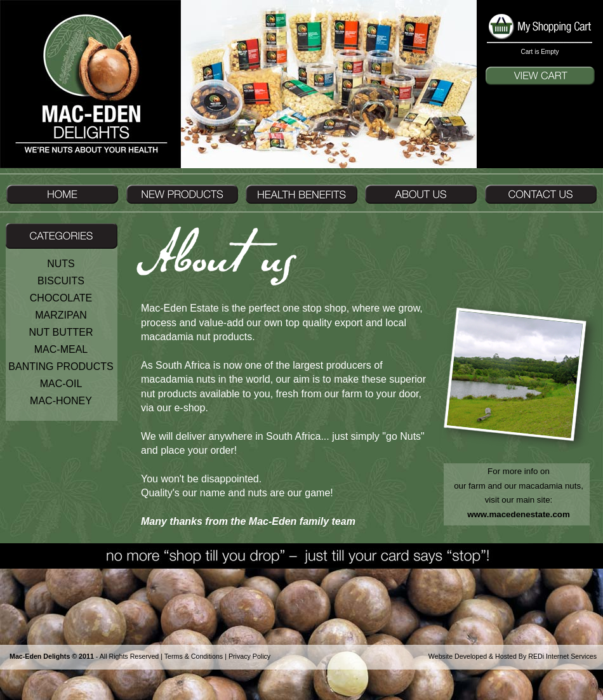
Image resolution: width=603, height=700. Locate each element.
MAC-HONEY (61, 401)
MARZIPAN (61, 315)
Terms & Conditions (194, 656)
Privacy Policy (249, 656)
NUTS (61, 264)
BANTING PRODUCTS (61, 367)
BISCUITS (61, 281)
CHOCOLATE (61, 298)
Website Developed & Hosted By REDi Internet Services (513, 656)
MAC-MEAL (61, 349)
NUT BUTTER (61, 332)
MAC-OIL (61, 384)
